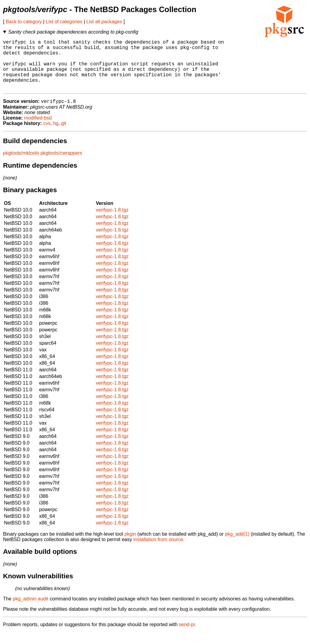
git (64, 135)
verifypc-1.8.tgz (112, 222)
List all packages (104, 22)
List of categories (64, 22)
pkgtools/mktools (21, 165)
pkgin (130, 546)
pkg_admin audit (30, 611)
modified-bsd (38, 130)
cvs (47, 135)
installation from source (158, 551)
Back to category (24, 22)
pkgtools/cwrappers (61, 165)
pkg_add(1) (237, 546)
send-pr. (188, 636)
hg (56, 135)
